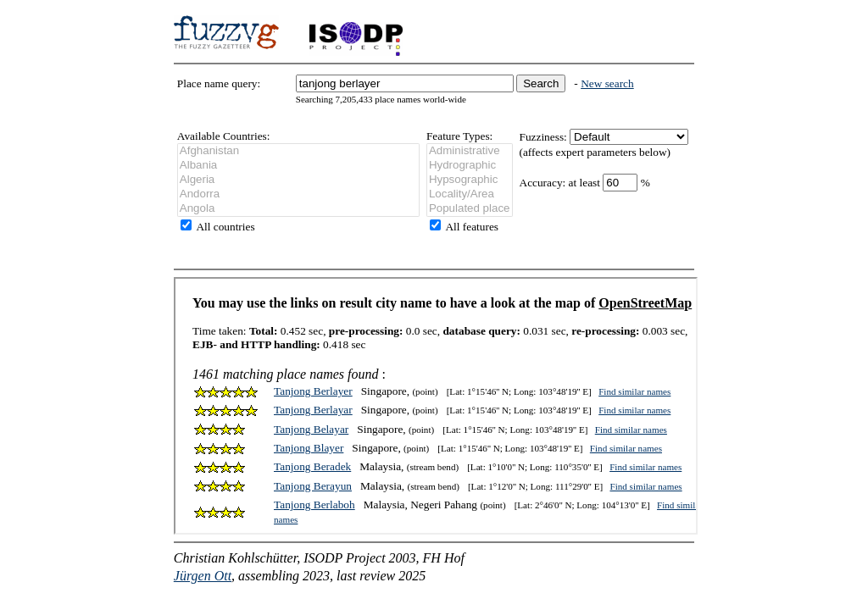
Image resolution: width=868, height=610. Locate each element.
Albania (298, 166)
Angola (298, 209)
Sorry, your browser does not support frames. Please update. (436, 406)
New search (607, 83)
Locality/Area (470, 194)
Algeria (298, 180)
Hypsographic (470, 180)
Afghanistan (298, 151)
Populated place (470, 209)
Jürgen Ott (203, 576)
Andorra (298, 194)
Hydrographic (470, 166)
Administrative (470, 151)
